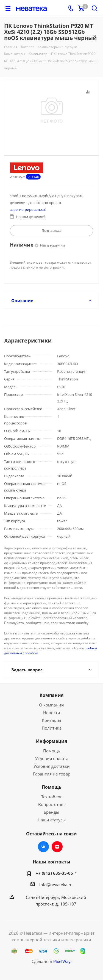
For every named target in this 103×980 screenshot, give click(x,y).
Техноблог (51, 797)
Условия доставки (52, 766)
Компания (51, 695)
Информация (51, 741)
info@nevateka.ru (56, 885)
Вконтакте (43, 847)
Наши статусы (52, 820)
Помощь (52, 751)
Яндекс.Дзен (57, 847)
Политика (52, 728)
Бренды (51, 812)
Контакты (52, 720)
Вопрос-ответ (52, 804)
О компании (51, 705)
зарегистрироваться (27, 209)
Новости (52, 713)
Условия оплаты (51, 758)
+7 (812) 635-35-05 (54, 873)
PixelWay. (62, 961)
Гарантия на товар (52, 774)
